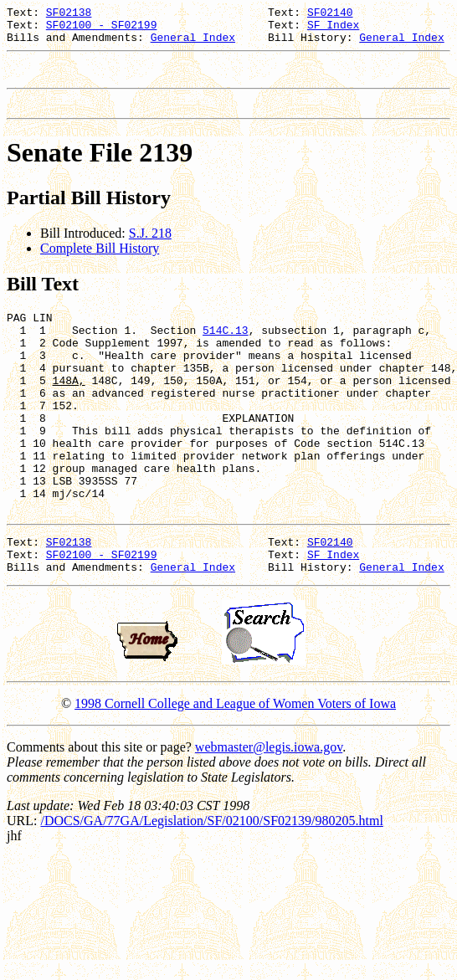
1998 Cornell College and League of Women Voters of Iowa (235, 766)
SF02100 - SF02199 (102, 29)
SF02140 (330, 14)
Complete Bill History (100, 263)
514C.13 (226, 350)
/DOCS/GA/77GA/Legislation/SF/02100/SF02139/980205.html (211, 883)
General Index (193, 44)
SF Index (333, 29)
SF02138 (69, 14)
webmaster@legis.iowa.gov (269, 810)
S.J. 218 (150, 248)
